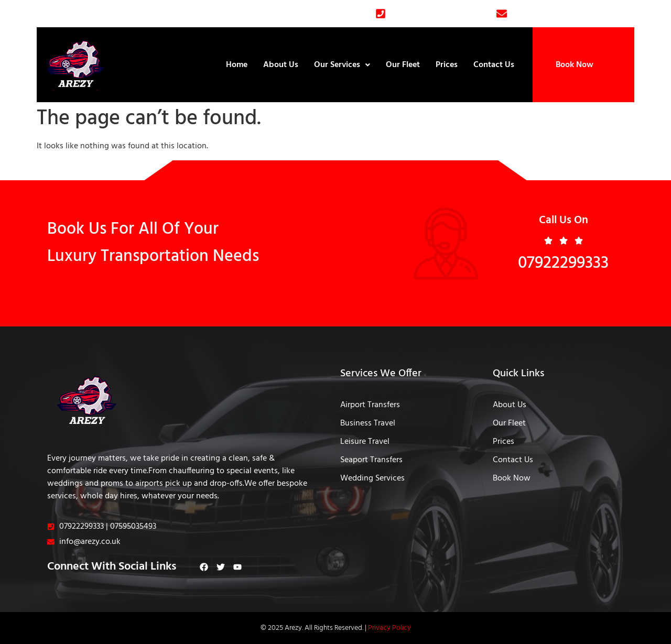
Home (237, 65)
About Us (281, 65)
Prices (447, 65)
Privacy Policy (389, 628)
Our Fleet (403, 65)
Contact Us (494, 65)
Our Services (342, 65)
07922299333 (563, 263)
